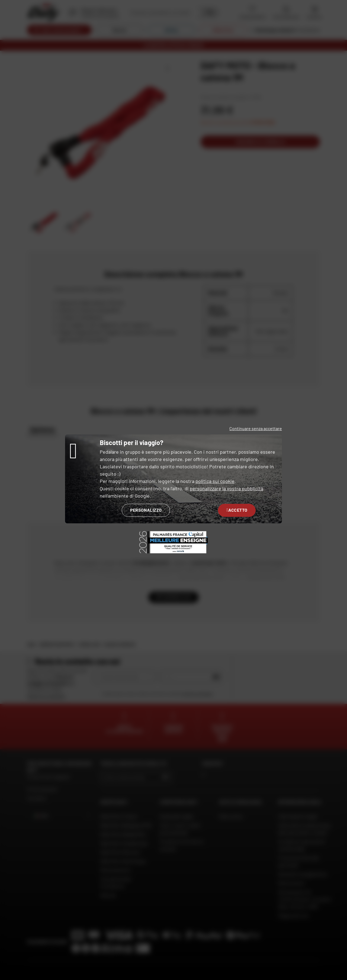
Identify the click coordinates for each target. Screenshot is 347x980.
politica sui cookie (215, 481)
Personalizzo (146, 510)
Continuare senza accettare (256, 428)
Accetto (237, 510)
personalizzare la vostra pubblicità (226, 488)
